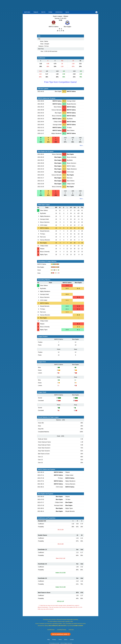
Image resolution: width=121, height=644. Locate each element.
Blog (67, 12)
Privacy (54, 640)
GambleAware (51, 630)
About (66, 640)
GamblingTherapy (62, 630)
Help (48, 640)
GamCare (71, 630)
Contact (72, 640)
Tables (36, 12)
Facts (43, 12)
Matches (27, 12)
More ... (82, 145)
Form (50, 12)
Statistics (59, 12)
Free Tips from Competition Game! (60, 82)
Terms (60, 640)
